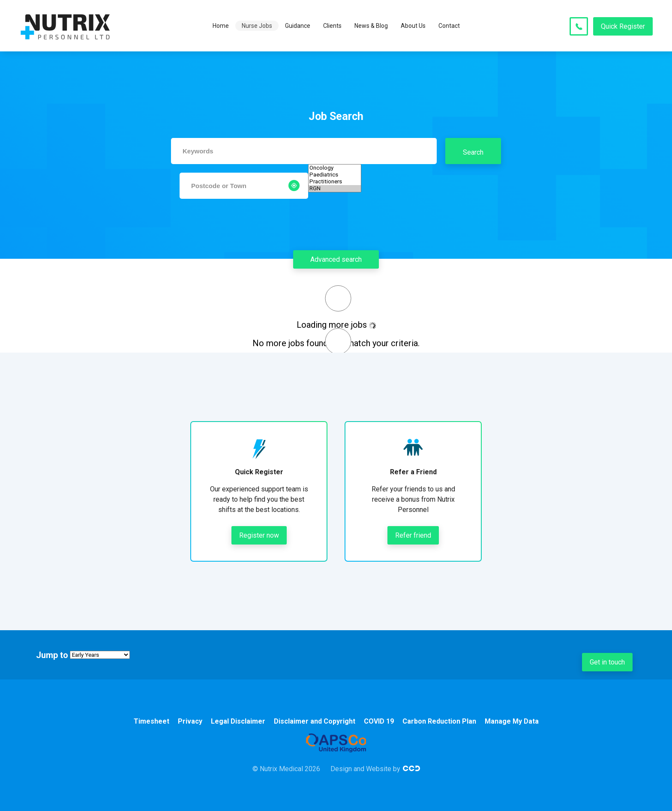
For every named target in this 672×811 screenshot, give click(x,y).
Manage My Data (512, 721)
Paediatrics (335, 175)
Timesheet (151, 721)
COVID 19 (379, 721)
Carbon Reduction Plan (439, 721)
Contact (449, 26)
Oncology (335, 168)
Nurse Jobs (257, 26)
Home (221, 26)
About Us (413, 26)
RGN (335, 189)
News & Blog (371, 26)
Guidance (298, 26)
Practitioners (335, 182)
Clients (332, 26)
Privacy (190, 721)
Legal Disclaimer (238, 721)
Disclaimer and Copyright (315, 721)
